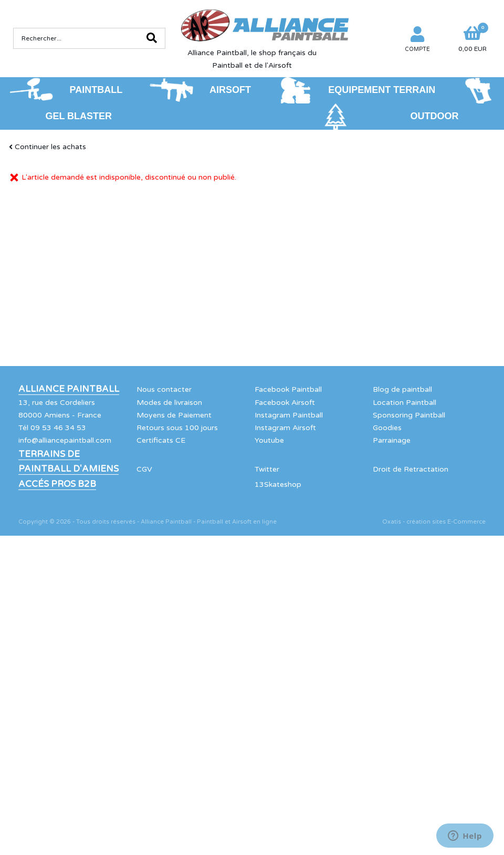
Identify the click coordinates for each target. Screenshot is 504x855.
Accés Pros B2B (57, 484)
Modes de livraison (169, 403)
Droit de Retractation (411, 469)
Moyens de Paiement (174, 415)
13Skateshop (278, 484)
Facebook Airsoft (285, 403)
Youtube (269, 440)
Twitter (267, 469)
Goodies (387, 428)
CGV (144, 469)
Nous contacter (164, 389)
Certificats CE (161, 440)
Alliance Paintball (69, 389)
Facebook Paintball (288, 389)
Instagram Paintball (289, 415)
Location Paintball (405, 403)
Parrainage (392, 440)
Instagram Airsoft (285, 428)
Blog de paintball (402, 389)
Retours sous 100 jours (177, 428)
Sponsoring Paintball (409, 415)
